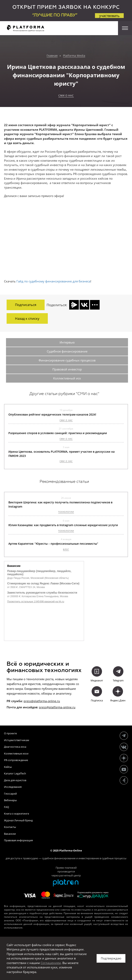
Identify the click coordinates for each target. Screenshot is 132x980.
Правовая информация (18, 840)
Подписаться (26, 305)
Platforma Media (74, 56)
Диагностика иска (15, 747)
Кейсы (8, 767)
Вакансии (10, 834)
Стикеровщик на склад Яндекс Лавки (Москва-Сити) (43, 583)
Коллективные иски (16, 753)
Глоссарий (10, 794)
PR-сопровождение (16, 760)
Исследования (13, 787)
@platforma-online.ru (61, 707)
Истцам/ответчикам (17, 740)
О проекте (10, 733)
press (43, 707)
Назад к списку (27, 318)
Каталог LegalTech (15, 773)
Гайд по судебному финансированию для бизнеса (53, 281)
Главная (52, 56)
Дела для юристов (15, 780)
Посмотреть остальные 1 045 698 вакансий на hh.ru (36, 602)
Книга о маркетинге (16, 814)
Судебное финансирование (67, 351)
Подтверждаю (111, 958)
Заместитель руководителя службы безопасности (42, 593)
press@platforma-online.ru (42, 701)
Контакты (10, 827)
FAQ (6, 807)
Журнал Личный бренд (18, 820)
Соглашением (51, 963)
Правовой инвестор (67, 369)
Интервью (67, 342)
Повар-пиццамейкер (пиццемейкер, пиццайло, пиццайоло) (39, 573)
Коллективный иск (67, 378)
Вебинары (10, 800)
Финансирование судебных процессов (67, 360)
